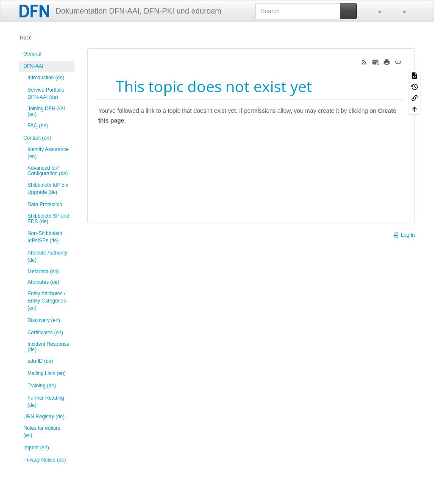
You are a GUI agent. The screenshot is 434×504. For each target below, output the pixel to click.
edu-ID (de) (40, 361)
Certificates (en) (45, 333)
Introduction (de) (46, 78)
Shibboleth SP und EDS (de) (48, 219)
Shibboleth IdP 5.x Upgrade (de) (48, 189)
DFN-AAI (33, 66)
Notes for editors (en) (42, 432)
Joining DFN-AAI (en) (46, 111)
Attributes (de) (43, 282)
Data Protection (45, 204)
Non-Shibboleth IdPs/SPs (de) (45, 237)
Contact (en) (37, 138)
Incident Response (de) (49, 347)
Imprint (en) (36, 448)
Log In (404, 235)
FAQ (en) (38, 126)
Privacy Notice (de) (45, 460)
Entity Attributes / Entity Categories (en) (47, 301)
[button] (376, 11)
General (32, 54)
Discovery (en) (44, 320)
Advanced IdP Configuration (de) (48, 171)
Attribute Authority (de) (47, 256)
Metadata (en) (43, 272)
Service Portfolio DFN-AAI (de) (46, 94)
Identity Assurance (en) (48, 153)
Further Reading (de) (46, 402)
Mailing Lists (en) (47, 373)
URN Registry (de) (44, 417)
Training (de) (42, 386)
